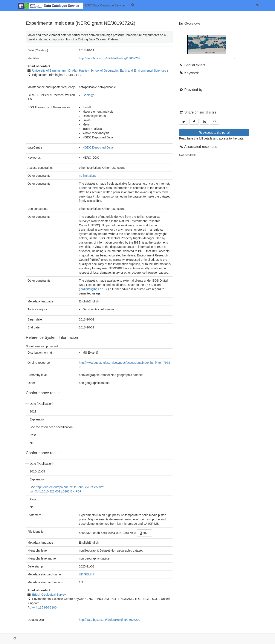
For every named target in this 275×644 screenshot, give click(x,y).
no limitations (88, 176)
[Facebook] (194, 122)
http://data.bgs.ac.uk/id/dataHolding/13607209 (110, 58)
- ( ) (100, 71)
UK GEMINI (87, 574)
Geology (88, 95)
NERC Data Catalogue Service (71, 6)
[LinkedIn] (204, 122)
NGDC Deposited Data (98, 147)
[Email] (215, 122)
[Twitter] (184, 122)
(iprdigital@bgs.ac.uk (93, 289)
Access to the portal (214, 133)
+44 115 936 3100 (44, 607)
